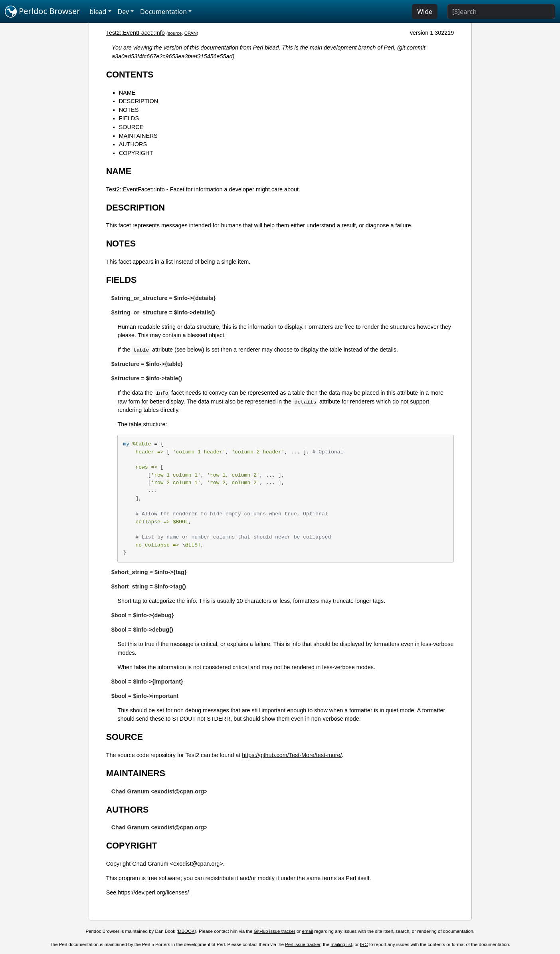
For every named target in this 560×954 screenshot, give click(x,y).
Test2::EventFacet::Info (136, 33)
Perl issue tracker (303, 944)
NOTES (129, 110)
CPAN (191, 33)
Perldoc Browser (43, 12)
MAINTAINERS (138, 136)
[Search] (501, 12)
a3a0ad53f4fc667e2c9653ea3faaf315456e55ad (172, 56)
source (175, 33)
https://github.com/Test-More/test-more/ (292, 755)
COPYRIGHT (136, 153)
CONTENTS (130, 75)
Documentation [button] (163, 12)
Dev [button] (124, 12)
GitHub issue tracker (275, 931)
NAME (127, 93)
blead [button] (98, 12)
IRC (364, 944)
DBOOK (186, 931)
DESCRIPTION (139, 101)
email (308, 931)
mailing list (341, 944)
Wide (425, 12)
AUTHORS (133, 144)
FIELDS (129, 118)
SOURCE (131, 127)
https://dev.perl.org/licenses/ (153, 892)
